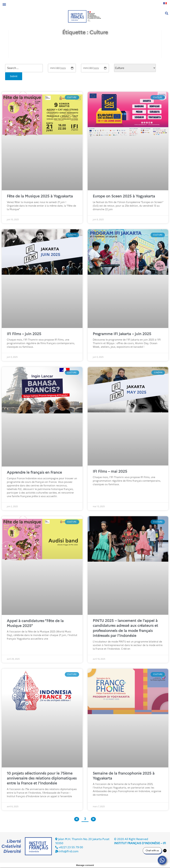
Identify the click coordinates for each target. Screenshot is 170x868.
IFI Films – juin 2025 (24, 334)
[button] (4, 4)
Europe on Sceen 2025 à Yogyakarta (124, 196)
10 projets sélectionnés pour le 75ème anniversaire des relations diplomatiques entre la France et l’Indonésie (42, 778)
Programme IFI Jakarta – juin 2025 (122, 334)
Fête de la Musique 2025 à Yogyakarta (40, 196)
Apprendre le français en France (34, 472)
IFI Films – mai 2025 (110, 471)
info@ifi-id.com (69, 851)
